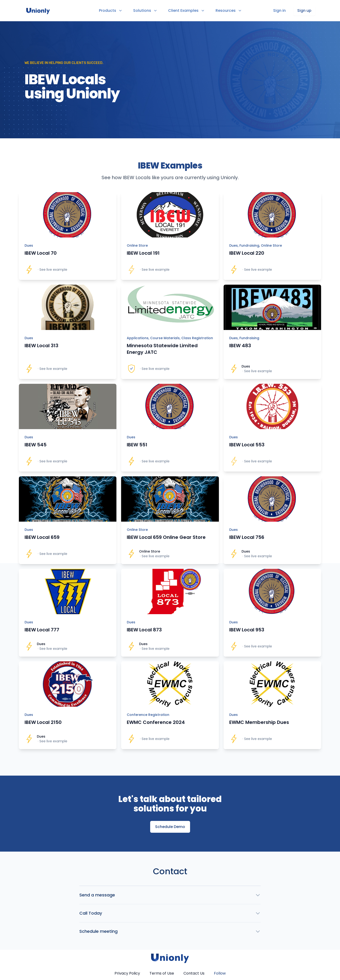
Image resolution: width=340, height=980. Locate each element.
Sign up (304, 11)
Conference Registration (148, 715)
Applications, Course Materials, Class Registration (170, 338)
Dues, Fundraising (244, 338)
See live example (53, 270)
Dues (29, 245)
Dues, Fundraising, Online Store (256, 245)
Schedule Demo (170, 827)
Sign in (279, 11)
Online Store (137, 245)
